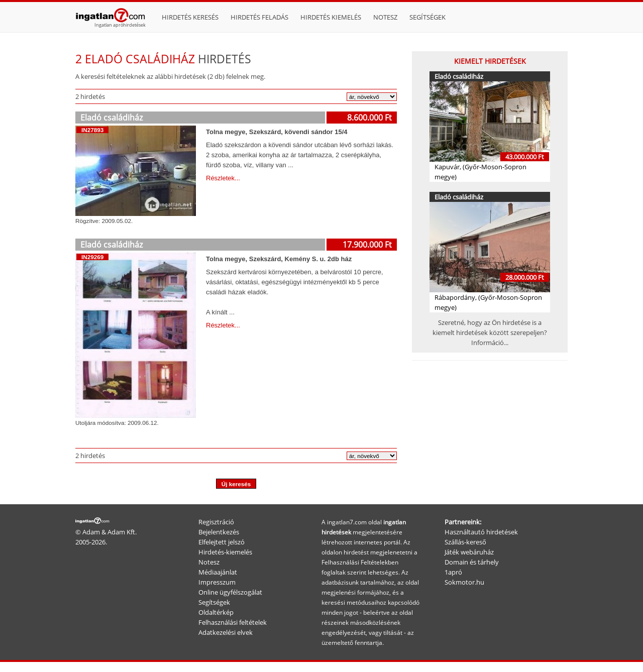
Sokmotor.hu (464, 582)
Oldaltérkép (216, 612)
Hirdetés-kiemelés (225, 552)
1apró (453, 572)
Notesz (385, 17)
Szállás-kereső (465, 542)
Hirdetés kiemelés (331, 17)
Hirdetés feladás (259, 17)
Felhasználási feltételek (233, 622)
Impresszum (217, 582)
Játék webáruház (469, 552)
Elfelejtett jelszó (222, 542)
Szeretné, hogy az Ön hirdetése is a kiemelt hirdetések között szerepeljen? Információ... (490, 332)
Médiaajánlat (218, 572)
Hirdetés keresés (190, 17)
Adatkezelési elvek (226, 632)
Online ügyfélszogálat (230, 592)
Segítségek (427, 17)
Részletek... (223, 178)
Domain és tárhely (472, 562)
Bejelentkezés (219, 532)
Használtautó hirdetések (481, 532)
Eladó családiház (112, 118)
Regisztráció (216, 522)
